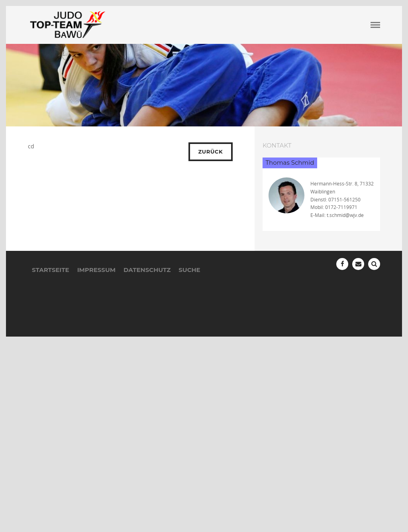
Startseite (51, 270)
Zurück (211, 152)
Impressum (96, 270)
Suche (189, 270)
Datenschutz (147, 270)
